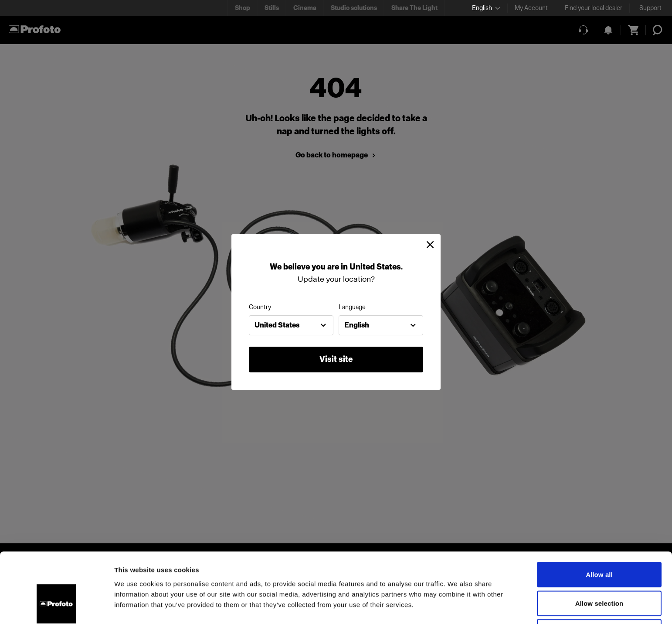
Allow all (599, 517)
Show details (457, 607)
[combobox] (291, 325)
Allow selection (599, 545)
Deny (599, 574)
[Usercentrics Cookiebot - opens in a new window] (56, 607)
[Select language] (486, 8)
